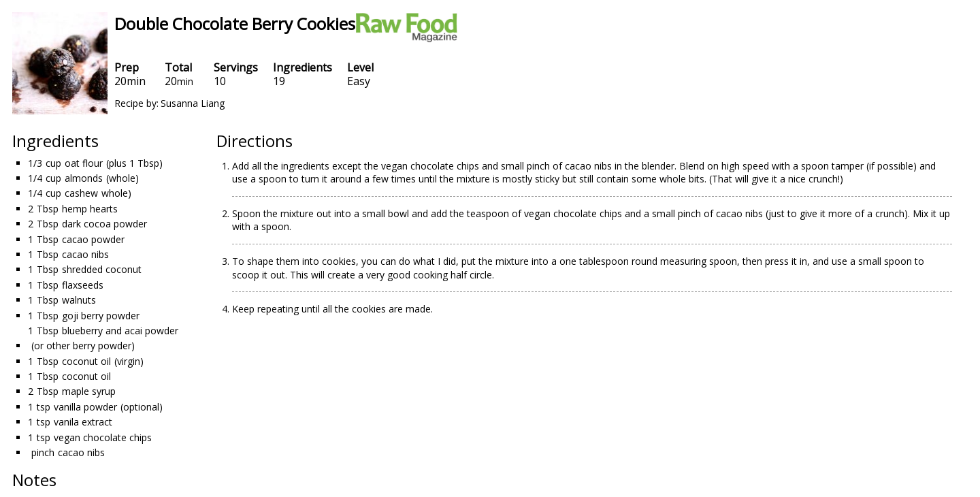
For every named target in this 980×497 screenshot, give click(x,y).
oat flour (84, 163)
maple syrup (89, 391)
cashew (81, 193)
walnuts (79, 300)
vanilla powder (85, 407)
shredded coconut (102, 269)
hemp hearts (90, 209)
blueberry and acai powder (120, 331)
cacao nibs (85, 254)
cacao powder (93, 239)
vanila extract (83, 422)
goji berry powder (101, 316)
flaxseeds (83, 285)
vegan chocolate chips (103, 437)
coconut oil (86, 361)
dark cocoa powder (104, 224)
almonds (84, 178)
